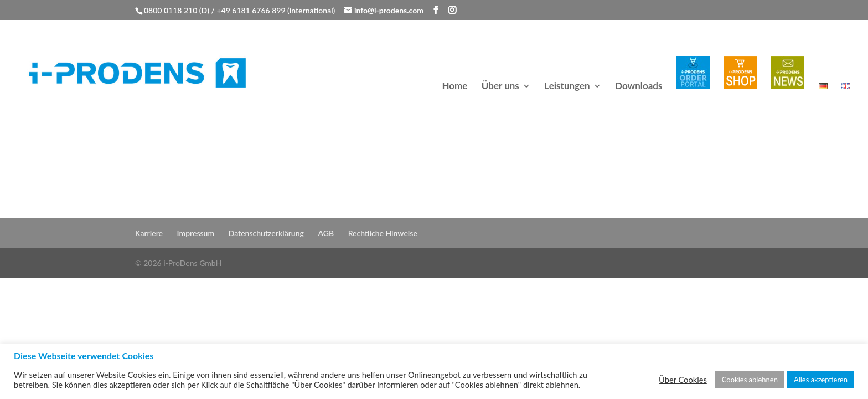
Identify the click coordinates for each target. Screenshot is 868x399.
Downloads (639, 87)
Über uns (500, 87)
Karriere (149, 233)
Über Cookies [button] (683, 380)
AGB (326, 233)
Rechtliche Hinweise (383, 233)
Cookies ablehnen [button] (750, 380)
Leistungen (567, 87)
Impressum (196, 233)
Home (454, 87)
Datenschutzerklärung (266, 233)
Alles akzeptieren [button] (821, 380)
